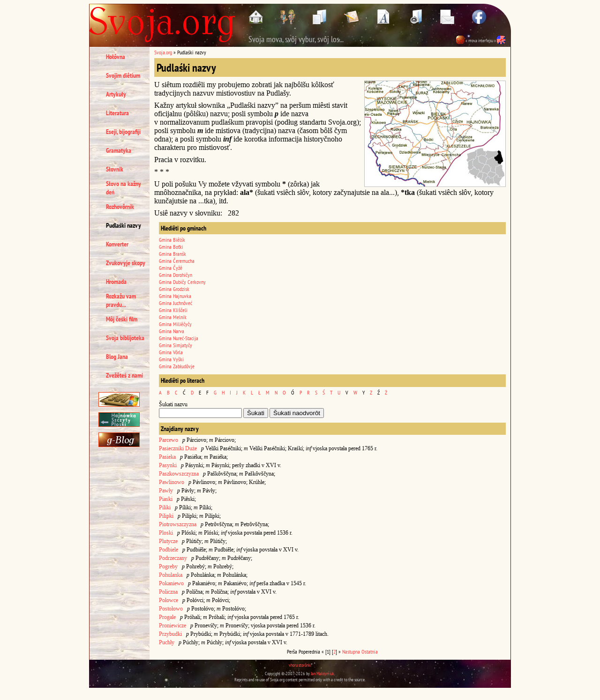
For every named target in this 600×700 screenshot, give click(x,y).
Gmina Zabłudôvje (177, 366)
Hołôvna (116, 57)
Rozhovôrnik (120, 207)
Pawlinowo (172, 482)
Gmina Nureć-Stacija (179, 338)
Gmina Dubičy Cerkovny (182, 282)
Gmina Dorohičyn (176, 275)
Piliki (165, 507)
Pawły (166, 491)
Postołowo (171, 609)
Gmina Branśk (172, 254)
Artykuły (116, 94)
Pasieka (167, 457)
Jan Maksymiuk (322, 674)
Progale (167, 617)
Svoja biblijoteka (125, 338)
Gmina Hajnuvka (175, 296)
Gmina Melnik (173, 317)
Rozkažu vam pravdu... (121, 300)
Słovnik (115, 169)
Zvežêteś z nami (124, 375)
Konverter (117, 244)
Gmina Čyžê (171, 268)
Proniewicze (172, 626)
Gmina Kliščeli (173, 310)
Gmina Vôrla (171, 352)
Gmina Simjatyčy (176, 345)
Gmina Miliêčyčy (175, 324)
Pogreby (168, 566)
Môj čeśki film (122, 319)
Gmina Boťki (171, 247)
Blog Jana (117, 357)
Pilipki (166, 516)
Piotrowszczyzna (178, 524)
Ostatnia (370, 652)
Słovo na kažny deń (124, 188)
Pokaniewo (171, 583)
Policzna (168, 592)
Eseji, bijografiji (123, 132)
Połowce (169, 600)
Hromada (116, 282)
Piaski (166, 499)
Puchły (167, 642)
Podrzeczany (173, 558)
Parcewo (169, 440)
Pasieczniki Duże (178, 448)
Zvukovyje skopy (126, 263)
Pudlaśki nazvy (124, 225)
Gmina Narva (172, 331)
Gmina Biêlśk (172, 240)
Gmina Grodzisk (174, 289)
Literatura (117, 113)
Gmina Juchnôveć (176, 303)
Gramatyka (119, 150)
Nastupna (351, 652)
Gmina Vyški (171, 359)
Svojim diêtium (123, 75)
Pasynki (168, 465)
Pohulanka (171, 575)
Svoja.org (163, 52)
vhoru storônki (300, 665)
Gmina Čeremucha (177, 261)
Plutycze (168, 541)
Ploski (166, 533)
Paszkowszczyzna (179, 474)
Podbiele (169, 550)
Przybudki (170, 634)
